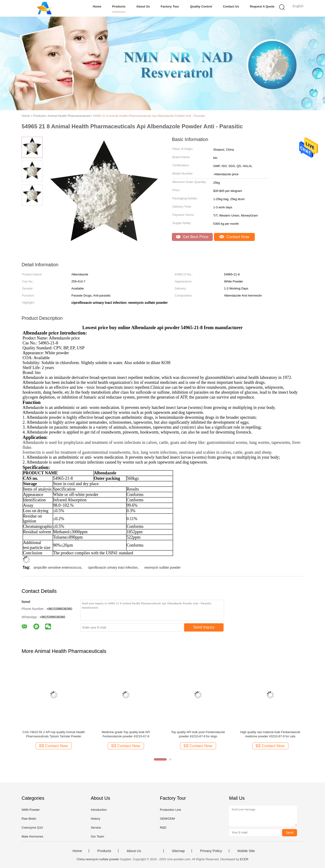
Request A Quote (262, 6)
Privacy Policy (211, 851)
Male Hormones (32, 836)
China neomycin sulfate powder (98, 859)
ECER (244, 859)
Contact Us (231, 6)
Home (97, 6)
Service (96, 828)
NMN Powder (31, 810)
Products (119, 6)
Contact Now (234, 237)
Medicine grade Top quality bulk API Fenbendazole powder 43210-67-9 (126, 734)
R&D (163, 828)
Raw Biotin (29, 819)
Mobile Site (246, 851)
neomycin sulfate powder (162, 567)
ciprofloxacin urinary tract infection (113, 567)
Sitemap (178, 851)
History (95, 819)
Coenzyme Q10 (32, 828)
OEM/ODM (167, 819)
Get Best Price (192, 237)
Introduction (99, 810)
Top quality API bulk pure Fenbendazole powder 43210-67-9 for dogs (198, 734)
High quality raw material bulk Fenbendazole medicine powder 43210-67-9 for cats (270, 734)
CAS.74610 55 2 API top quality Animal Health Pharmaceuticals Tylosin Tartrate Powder (54, 734)
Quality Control (201, 6)
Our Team (97, 836)
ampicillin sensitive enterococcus (57, 567)
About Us (143, 6)
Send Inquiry (204, 627)
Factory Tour (170, 6)
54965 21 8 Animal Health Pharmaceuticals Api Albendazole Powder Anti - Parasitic (149, 116)
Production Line (170, 810)
